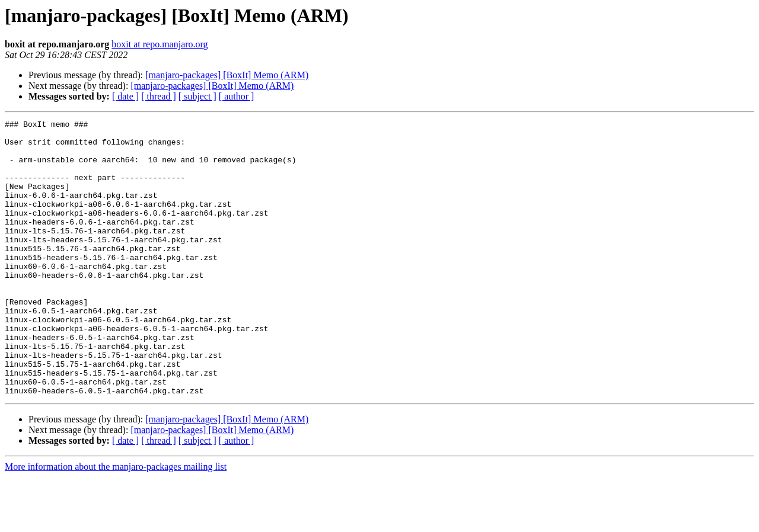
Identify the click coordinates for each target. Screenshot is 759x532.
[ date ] (125, 96)
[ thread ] (159, 96)
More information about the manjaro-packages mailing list (116, 522)
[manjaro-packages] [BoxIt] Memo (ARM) (227, 75)
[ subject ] (197, 96)
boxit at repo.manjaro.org (160, 44)
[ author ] (237, 96)
